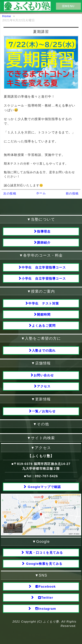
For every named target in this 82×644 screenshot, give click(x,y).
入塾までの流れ (44, 350)
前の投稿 (72, 194)
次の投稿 (10, 194)
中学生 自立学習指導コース (44, 267)
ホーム (41, 193)
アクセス (44, 386)
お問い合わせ (44, 375)
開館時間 (44, 314)
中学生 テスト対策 (44, 303)
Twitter (44, 598)
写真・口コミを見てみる (44, 553)
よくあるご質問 (44, 326)
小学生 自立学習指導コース (44, 278)
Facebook (44, 587)
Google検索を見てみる (44, 564)
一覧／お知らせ (44, 411)
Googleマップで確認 (44, 487)
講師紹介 (44, 242)
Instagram (44, 609)
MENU (68, 6)
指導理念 (44, 231)
